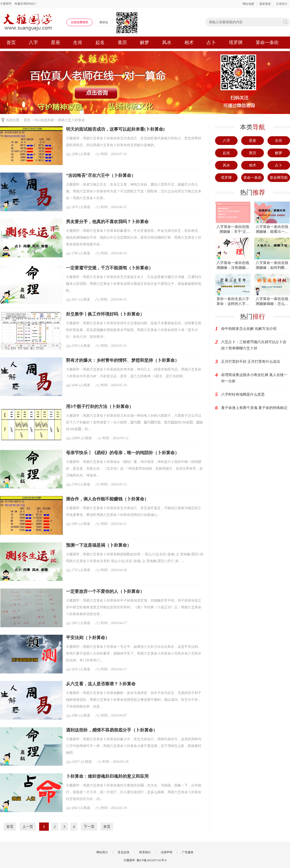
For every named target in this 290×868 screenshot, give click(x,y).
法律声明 (167, 852)
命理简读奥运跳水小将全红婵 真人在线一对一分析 (254, 378)
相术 (189, 42)
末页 (107, 827)
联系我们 (145, 852)
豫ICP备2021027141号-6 (152, 860)
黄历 (122, 42)
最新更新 (265, 4)
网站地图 (248, 4)
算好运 (104, 22)
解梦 (145, 42)
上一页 (28, 827)
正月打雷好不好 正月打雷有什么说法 (251, 362)
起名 (100, 42)
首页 (11, 42)
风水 (167, 42)
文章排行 (282, 4)
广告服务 (188, 852)
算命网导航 (279, 178)
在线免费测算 (80, 22)
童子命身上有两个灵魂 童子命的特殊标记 (254, 408)
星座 (56, 42)
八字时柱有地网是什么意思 (243, 394)
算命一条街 (267, 42)
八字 (33, 42)
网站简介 (102, 852)
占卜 (211, 42)
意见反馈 (123, 852)
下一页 (89, 827)
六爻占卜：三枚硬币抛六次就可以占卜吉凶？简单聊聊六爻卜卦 (254, 345)
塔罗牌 (236, 42)
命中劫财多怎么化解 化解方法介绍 (249, 329)
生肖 (78, 42)
